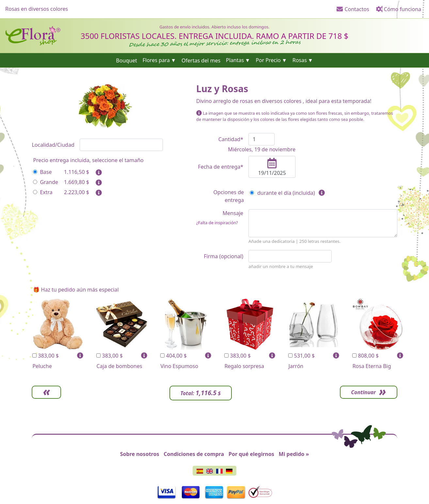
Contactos (353, 9)
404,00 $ (174, 356)
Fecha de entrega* (221, 167)
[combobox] (121, 145)
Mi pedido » (294, 454)
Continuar (363, 392)
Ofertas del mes (201, 60)
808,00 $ (365, 356)
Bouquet (127, 60)
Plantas (235, 60)
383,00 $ (46, 356)
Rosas (300, 60)
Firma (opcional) (223, 256)
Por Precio (268, 60)
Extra (43, 192)
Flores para (156, 60)
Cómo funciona (398, 9)
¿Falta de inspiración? (217, 223)
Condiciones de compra (194, 454)
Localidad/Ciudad (53, 145)
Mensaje (220, 218)
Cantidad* (231, 139)
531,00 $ (302, 356)
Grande (46, 182)
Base (42, 172)
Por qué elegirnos (251, 454)
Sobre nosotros (140, 454)
